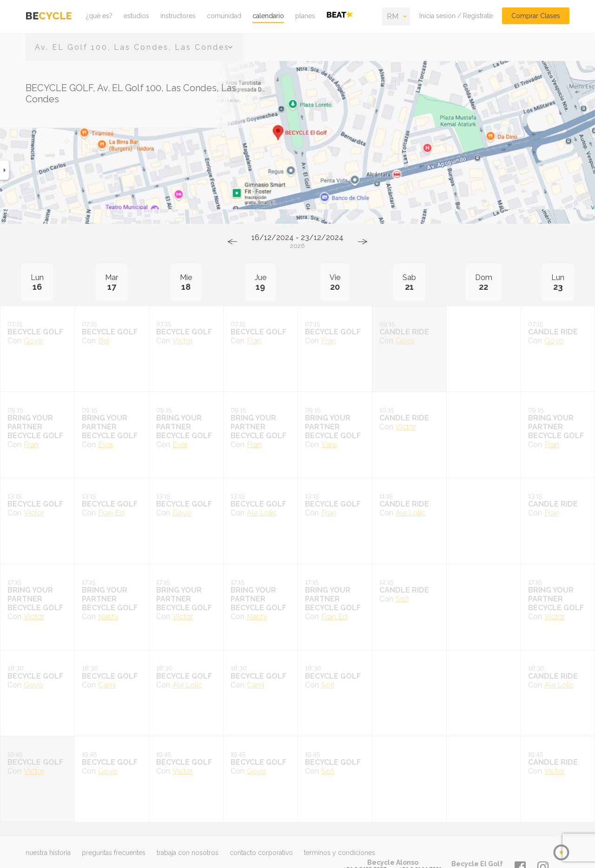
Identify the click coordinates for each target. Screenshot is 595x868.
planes (305, 16)
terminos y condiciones (340, 853)
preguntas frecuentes (114, 853)
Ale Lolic (262, 513)
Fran (254, 341)
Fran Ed (111, 513)
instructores (178, 16)
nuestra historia (48, 853)
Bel (104, 341)
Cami (107, 685)
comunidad (224, 16)
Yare (329, 444)
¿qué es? (99, 16)
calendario (268, 16)
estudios (136, 16)
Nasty (108, 617)
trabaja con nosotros (188, 853)
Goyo (33, 341)
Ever (106, 444)
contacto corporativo (261, 853)
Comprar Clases (536, 16)
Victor (183, 341)
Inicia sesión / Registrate (456, 16)
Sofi (402, 599)
